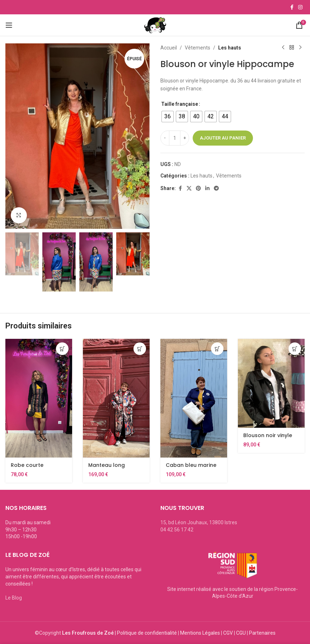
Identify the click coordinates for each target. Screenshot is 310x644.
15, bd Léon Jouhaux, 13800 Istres (199, 522)
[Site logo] (155, 25)
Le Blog (14, 598)
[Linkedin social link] (207, 188)
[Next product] (300, 48)
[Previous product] (283, 48)
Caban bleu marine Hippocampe (191, 469)
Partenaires (262, 633)
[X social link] (189, 188)
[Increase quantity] (185, 138)
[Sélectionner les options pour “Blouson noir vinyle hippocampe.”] (295, 349)
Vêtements (198, 48)
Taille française (180, 104)
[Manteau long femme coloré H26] (116, 398)
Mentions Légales (200, 633)
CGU (241, 633)
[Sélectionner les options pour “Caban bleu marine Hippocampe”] (217, 349)
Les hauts (230, 48)
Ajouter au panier (223, 138)
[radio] (168, 117)
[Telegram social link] (216, 188)
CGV (228, 633)
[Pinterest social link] (198, 188)
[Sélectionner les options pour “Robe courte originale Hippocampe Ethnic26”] (62, 349)
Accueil (169, 48)
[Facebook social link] (292, 7)
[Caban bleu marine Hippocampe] (194, 398)
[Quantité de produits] (175, 138)
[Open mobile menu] (17, 25)
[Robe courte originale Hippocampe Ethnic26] (39, 398)
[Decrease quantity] (165, 138)
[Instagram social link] (300, 7)
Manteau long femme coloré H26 (113, 469)
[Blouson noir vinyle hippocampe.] (271, 383)
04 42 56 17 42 (177, 530)
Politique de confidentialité (147, 633)
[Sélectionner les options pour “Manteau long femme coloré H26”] (140, 349)
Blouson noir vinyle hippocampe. (268, 439)
